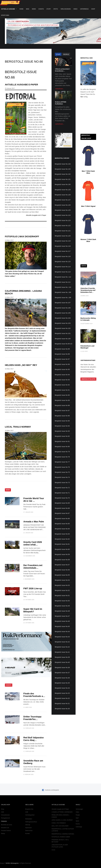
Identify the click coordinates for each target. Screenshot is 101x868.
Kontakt (27, 834)
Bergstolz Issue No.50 (62, 601)
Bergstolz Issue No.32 (62, 698)
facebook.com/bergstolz (52, 790)
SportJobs (5, 15)
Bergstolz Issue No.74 (62, 477)
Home (21, 9)
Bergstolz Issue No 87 (62, 411)
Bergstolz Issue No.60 (62, 549)
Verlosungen (66, 9)
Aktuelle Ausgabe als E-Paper (36, 215)
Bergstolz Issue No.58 (62, 560)
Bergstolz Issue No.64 (62, 529)
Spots (56, 9)
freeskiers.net (5, 828)
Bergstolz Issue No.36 (62, 678)
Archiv (53, 850)
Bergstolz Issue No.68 (62, 508)
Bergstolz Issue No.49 (62, 606)
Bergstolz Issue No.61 (62, 544)
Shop (93, 9)
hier (82, 97)
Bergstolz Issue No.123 (63, 220)
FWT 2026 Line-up (33, 588)
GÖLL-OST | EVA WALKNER (60, 826)
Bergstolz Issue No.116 (63, 256)
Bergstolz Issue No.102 (63, 328)
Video (75, 9)
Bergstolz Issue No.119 (63, 241)
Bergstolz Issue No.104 (63, 318)
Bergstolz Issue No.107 (63, 303)
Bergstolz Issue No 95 (62, 369)
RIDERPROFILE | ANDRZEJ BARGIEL (63, 834)
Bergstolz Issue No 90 (62, 395)
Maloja (3, 834)
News (34, 9)
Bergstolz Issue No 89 (62, 400)
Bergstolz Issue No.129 (63, 190)
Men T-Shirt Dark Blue (88, 172)
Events (41, 9)
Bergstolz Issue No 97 (62, 359)
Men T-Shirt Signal (88, 206)
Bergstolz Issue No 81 (62, 441)
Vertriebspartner (30, 815)
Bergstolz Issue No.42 (62, 642)
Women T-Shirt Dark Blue (88, 240)
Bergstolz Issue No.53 (62, 585)
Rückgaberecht (5, 818)
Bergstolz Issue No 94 (62, 375)
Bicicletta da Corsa (7, 825)
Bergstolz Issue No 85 (62, 421)
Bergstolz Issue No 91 (62, 390)
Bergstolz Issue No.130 (63, 184)
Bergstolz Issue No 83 (62, 431)
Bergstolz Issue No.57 (62, 565)
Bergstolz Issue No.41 (62, 652)
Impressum (28, 828)
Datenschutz (29, 831)
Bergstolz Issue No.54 (62, 580)
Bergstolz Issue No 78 (62, 457)
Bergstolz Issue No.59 (62, 554)
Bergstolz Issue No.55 (62, 575)
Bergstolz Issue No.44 (62, 632)
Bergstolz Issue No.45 (62, 626)
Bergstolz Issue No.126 (63, 205)
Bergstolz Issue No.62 (62, 539)
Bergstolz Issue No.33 (62, 693)
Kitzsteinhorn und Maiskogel (87, 347)
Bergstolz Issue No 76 (62, 467)
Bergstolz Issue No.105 (63, 313)
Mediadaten (29, 819)
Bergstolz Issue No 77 (62, 462)
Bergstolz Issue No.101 (63, 333)
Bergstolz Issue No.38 (62, 668)
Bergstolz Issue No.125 (63, 210)
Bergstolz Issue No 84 (62, 426)
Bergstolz (11, 3)
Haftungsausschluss (31, 822)
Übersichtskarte (88, 379)
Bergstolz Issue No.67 (62, 513)
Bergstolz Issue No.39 (62, 657)
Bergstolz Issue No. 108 (63, 298)
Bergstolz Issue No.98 (62, 354)
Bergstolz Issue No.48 (62, 611)
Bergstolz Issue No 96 (62, 364)
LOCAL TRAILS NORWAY (18, 427)
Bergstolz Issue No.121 (63, 231)
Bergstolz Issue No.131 (63, 179)
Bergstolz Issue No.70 (62, 498)
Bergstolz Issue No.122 (63, 226)
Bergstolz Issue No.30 (62, 709)
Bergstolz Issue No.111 (63, 282)
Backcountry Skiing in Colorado (88, 319)
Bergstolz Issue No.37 (62, 673)
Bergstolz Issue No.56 (62, 570)
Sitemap (28, 825)
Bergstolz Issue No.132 (63, 174)
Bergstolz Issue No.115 (63, 262)
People (78, 815)
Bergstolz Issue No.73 (62, 483)
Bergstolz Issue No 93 (62, 380)
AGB (2, 812)
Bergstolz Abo (29, 809)
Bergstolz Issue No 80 (62, 447)
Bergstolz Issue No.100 (63, 339)
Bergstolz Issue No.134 (63, 164)
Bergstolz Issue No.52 (62, 590)
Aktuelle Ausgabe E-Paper (21, 85)
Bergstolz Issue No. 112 (63, 277)
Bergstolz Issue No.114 (63, 267)
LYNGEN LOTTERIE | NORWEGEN (62, 812)
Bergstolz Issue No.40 (62, 662)
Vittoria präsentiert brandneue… (62, 70)
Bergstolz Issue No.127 (63, 200)
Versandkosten (5, 815)
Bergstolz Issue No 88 (62, 405)
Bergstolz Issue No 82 (62, 436)
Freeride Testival (6, 831)
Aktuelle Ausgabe (8, 9)
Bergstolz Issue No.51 (62, 596)
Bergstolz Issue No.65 (62, 524)
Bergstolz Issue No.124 (63, 215)
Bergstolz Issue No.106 (63, 308)
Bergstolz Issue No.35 (62, 683)
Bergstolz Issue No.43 (62, 637)
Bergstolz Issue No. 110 (63, 287)
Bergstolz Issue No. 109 (63, 292)
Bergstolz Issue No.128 (63, 195)
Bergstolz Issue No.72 (62, 488)
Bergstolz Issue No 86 (62, 416)
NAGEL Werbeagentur (12, 863)
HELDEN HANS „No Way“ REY (21, 365)
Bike (28, 9)
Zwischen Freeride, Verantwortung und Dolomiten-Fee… (88, 290)
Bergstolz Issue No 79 (62, 452)
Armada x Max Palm (34, 522)
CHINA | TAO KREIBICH (59, 823)
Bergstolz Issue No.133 (63, 169)
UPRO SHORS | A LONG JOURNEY (62, 820)
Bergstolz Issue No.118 (63, 246)
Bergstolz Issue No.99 (62, 349)
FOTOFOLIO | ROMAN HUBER (61, 837)
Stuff (49, 9)
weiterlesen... (60, 89)
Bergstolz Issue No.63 (62, 534)
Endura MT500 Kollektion (61, 103)
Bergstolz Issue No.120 (63, 236)
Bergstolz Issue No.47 (62, 616)
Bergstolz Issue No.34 (62, 688)
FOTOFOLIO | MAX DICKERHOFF (22, 236)
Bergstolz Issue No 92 (62, 385)
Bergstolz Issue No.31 (62, 704)
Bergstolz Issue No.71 (62, 493)
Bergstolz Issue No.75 (62, 472)
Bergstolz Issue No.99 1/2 (63, 344)
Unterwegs (84, 9)
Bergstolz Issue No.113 (63, 272)
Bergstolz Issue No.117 (63, 251)
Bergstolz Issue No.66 (62, 519)
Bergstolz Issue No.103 (63, 323)
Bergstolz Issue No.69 (62, 503)
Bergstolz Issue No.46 (62, 621)
